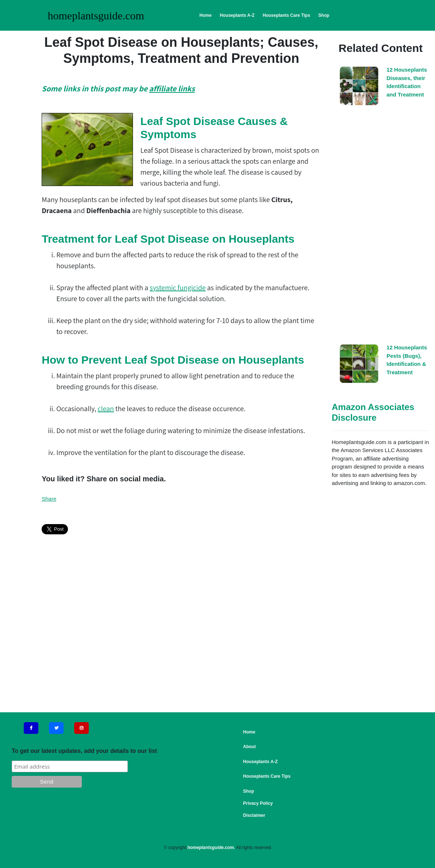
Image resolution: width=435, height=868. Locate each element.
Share (49, 499)
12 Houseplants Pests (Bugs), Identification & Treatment (407, 360)
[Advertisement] (381, 227)
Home (205, 15)
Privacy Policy (258, 803)
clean (106, 409)
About (250, 747)
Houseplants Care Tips (286, 15)
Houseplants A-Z (237, 15)
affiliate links (172, 88)
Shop (324, 15)
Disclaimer (254, 815)
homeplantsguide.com (96, 16)
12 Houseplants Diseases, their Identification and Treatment (407, 82)
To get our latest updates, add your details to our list (84, 751)
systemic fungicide (178, 288)
